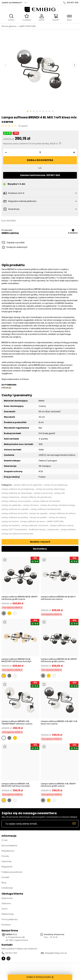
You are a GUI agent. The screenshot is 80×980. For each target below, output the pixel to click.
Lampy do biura (31, 505)
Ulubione (6, 903)
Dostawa (6, 925)
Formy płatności (10, 919)
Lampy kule (53, 530)
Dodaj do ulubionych (17, 247)
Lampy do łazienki (11, 526)
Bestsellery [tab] (40, 549)
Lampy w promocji (43, 493)
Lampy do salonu (57, 517)
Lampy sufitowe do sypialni (15, 509)
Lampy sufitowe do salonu (62, 513)
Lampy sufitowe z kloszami (35, 526)
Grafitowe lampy (37, 530)
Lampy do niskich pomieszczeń (17, 534)
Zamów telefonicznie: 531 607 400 (40, 175)
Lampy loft (59, 493)
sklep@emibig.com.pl (56, 953)
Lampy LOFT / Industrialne (14, 530)
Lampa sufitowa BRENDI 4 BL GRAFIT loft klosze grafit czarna (58, 785)
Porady (5, 856)
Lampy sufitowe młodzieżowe (45, 509)
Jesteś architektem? (12, 3)
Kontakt (5, 877)
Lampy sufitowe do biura (33, 522)
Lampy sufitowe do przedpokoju (18, 489)
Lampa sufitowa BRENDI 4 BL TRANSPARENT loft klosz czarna (17, 723)
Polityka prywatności (12, 872)
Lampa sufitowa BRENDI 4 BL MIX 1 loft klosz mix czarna (59, 723)
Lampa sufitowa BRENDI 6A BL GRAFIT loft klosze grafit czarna (59, 660)
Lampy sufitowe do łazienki (46, 501)
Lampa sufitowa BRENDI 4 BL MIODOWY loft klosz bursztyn (16, 785)
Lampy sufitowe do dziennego (17, 493)
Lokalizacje (7, 888)
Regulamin (7, 867)
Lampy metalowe (10, 497)
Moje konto (7, 898)
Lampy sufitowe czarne (62, 526)
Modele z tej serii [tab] (40, 542)
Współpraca (8, 851)
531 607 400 (73, 3)
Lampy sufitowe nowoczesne (16, 501)
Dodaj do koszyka (40, 160)
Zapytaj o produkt (16, 242)
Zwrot (4, 909)
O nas (5, 840)
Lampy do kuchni (10, 522)
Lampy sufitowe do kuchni (15, 513)
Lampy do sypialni (38, 513)
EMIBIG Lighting (10, 233)
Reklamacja (8, 914)
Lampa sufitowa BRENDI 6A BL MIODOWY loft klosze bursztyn (16, 660)
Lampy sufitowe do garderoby (36, 497)
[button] (5, 152)
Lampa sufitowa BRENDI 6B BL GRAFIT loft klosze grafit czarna (20, 598)
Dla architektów (9, 846)
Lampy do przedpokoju (56, 485)
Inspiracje (7, 861)
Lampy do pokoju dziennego (50, 489)
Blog (4, 883)
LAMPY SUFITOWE (27, 26)
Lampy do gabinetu (11, 505)
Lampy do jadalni (38, 517)
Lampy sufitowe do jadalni (15, 517)
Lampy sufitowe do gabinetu (28, 485)
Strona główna (9, 26)
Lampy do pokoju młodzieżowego (58, 505)
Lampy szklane (68, 530)
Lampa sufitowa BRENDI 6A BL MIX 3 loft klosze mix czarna (58, 598)
